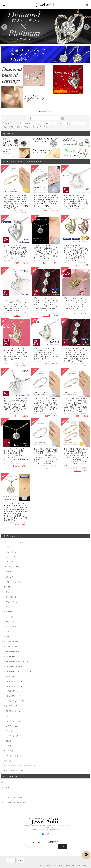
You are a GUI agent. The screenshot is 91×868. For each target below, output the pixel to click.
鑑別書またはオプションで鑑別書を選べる (20, 766)
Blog (7, 788)
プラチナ (9, 547)
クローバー (45, 123)
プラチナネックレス (61, 123)
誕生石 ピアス (23, 127)
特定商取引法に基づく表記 (15, 803)
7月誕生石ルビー (12, 676)
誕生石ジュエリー (11, 642)
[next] (87, 27)
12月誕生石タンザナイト (15, 701)
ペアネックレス (12, 736)
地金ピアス (10, 637)
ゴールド (9, 562)
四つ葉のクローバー (14, 711)
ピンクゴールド (12, 552)
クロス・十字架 (12, 726)
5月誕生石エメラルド (14, 666)
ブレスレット (9, 587)
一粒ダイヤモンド (38, 127)
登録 (62, 846)
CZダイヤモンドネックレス (15, 756)
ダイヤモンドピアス (12, 567)
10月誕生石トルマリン (15, 691)
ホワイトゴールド (13, 557)
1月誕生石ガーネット (14, 646)
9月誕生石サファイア (14, 686)
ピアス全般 (8, 612)
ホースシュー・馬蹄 (14, 721)
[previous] (4, 27)
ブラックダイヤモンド (15, 582)
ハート (9, 716)
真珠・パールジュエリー (13, 771)
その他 (9, 746)
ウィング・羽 (11, 731)
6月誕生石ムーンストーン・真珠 (19, 671)
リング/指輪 (9, 751)
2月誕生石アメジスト (14, 651)
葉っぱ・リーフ (12, 741)
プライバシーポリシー (14, 798)
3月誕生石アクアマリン (15, 657)
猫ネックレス (9, 761)
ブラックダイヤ (78, 123)
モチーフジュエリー (12, 706)
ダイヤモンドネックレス (13, 542)
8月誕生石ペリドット (14, 681)
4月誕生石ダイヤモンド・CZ (17, 661)
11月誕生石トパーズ (13, 696)
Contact (8, 793)
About (7, 783)
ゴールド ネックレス (30, 123)
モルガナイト (9, 127)
